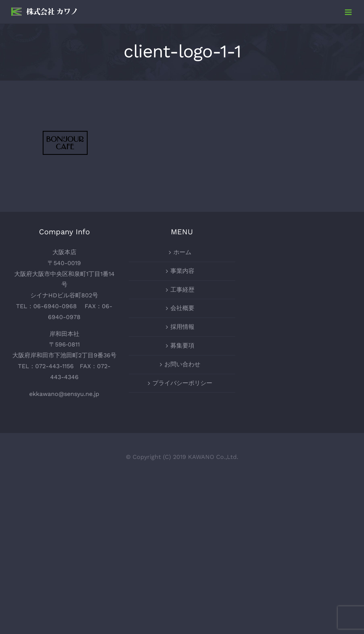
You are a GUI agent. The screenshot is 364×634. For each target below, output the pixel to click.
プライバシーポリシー (182, 383)
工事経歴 (182, 290)
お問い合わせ (182, 364)
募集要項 (182, 345)
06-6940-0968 (55, 306)
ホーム (182, 252)
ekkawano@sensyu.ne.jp (64, 394)
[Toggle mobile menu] (349, 12)
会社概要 (182, 308)
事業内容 (182, 271)
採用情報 (182, 327)
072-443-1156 (54, 366)
